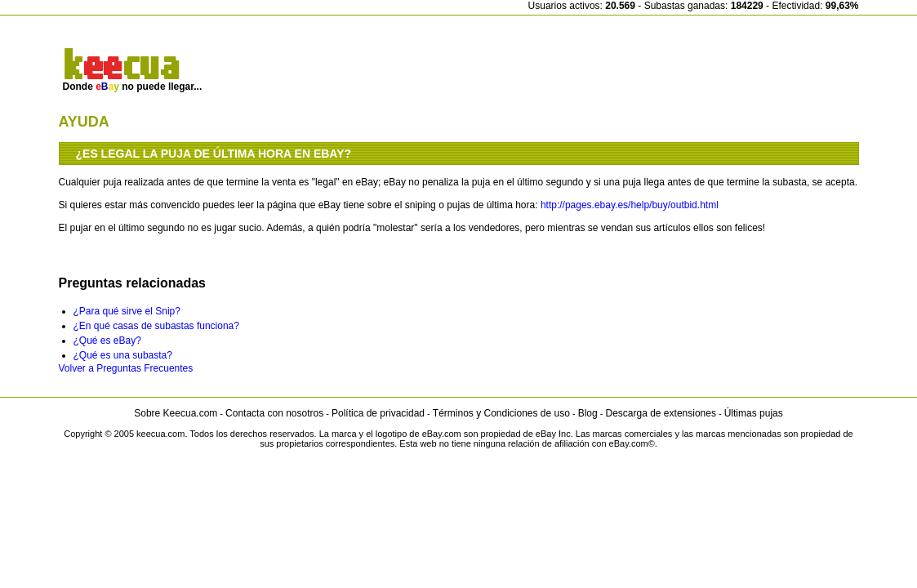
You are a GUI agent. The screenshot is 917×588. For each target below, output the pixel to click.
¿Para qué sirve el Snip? (127, 311)
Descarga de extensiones (661, 413)
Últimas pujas (754, 413)
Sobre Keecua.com (176, 413)
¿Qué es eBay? (107, 341)
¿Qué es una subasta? (123, 355)
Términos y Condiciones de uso (501, 413)
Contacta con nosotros (274, 413)
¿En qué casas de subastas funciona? (156, 326)
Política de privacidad (378, 413)
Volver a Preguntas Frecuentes (126, 368)
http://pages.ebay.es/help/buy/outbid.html (630, 205)
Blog (588, 413)
